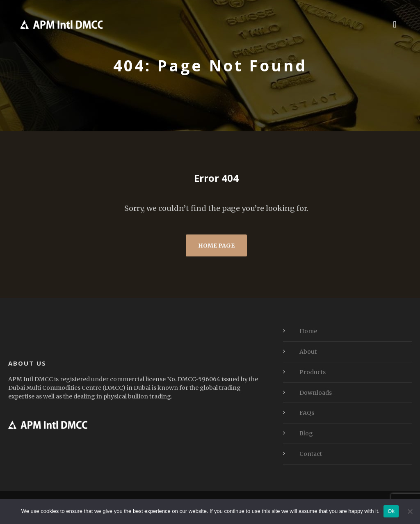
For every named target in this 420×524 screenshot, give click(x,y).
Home (308, 331)
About (308, 352)
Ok (391, 511)
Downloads (316, 393)
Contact (311, 454)
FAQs (307, 413)
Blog (306, 433)
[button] (395, 24)
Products (313, 372)
